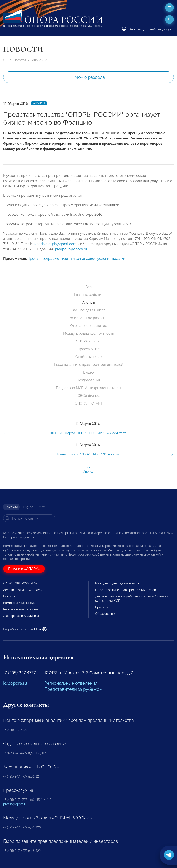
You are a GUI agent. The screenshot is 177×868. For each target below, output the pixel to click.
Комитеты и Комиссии (19, 603)
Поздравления (89, 380)
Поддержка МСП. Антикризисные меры (88, 388)
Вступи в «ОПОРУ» (24, 569)
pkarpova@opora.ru (71, 252)
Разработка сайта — (25, 629)
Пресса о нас (89, 349)
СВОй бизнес (89, 396)
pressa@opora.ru (15, 804)
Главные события (89, 295)
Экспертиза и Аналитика (21, 616)
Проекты (101, 607)
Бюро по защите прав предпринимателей (89, 365)
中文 (42, 507)
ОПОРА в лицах (88, 341)
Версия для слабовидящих (147, 29)
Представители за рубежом (73, 689)
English (28, 507)
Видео (88, 372)
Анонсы (38, 60)
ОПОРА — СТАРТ (89, 403)
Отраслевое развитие (89, 326)
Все (88, 287)
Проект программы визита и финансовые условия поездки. (77, 261)
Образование (105, 614)
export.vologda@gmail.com (55, 246)
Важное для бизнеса (89, 310)
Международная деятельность (88, 333)
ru (170, 19)
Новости (20, 60)
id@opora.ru (15, 683)
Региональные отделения (71, 683)
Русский (11, 507)
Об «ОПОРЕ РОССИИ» (20, 583)
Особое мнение (88, 357)
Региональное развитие (89, 318)
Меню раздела (90, 77)
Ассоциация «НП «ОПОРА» (23, 590)
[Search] (29, 518)
